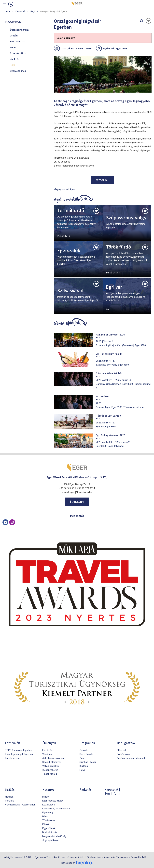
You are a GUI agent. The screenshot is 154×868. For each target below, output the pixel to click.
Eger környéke (13, 758)
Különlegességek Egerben (19, 754)
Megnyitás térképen (64, 189)
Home (8, 11)
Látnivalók (13, 743)
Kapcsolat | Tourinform (113, 791)
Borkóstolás (123, 754)
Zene (13, 47)
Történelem (49, 820)
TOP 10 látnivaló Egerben (19, 750)
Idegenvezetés (50, 770)
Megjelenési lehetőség (54, 836)
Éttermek (122, 750)
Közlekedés (49, 805)
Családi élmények (52, 762)
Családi (14, 35)
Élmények (49, 743)
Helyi (33, 11)
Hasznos (48, 789)
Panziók (9, 801)
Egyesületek (49, 828)
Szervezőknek (18, 71)
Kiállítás (15, 59)
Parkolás (86, 789)
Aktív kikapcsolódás (53, 758)
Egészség (48, 813)
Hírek (45, 817)
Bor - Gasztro (18, 41)
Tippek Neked (50, 774)
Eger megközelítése (53, 801)
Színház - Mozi (18, 53)
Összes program (19, 30)
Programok (20, 11)
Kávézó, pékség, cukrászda (131, 758)
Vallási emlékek (51, 766)
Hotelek (9, 797)
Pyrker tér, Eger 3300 (115, 48)
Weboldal (103, 180)
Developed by (77, 863)
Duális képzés (50, 832)
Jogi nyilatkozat (51, 840)
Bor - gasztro (126, 743)
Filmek (46, 824)
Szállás (10, 789)
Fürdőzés (47, 750)
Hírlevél (46, 797)
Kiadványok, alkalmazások (56, 809)
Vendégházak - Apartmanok (20, 805)
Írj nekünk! (77, 502)
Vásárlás (47, 754)
